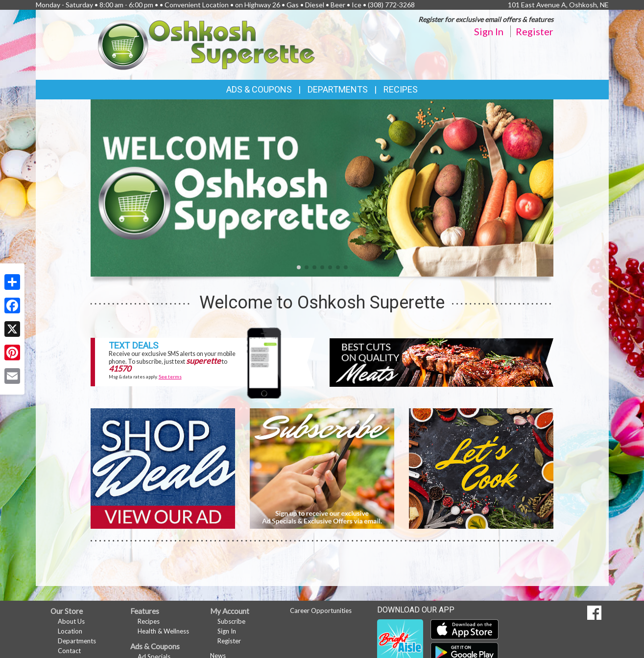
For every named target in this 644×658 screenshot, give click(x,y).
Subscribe (231, 621)
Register (535, 31)
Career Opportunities (321, 611)
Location (70, 631)
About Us (71, 621)
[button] (299, 267)
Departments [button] (338, 89)
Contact (69, 651)
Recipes (401, 89)
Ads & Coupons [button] (259, 89)
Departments (77, 641)
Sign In (489, 31)
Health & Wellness (163, 631)
